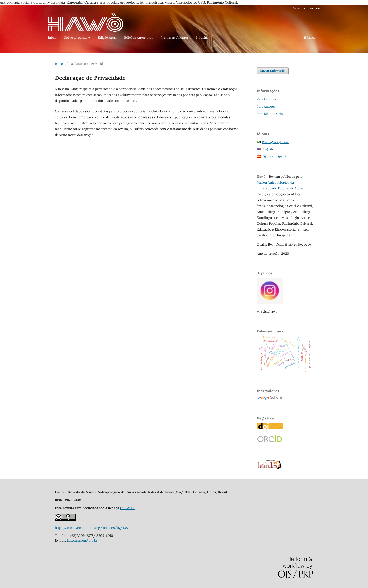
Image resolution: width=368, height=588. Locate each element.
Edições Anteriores (139, 38)
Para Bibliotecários (270, 114)
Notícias (202, 38)
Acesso (315, 8)
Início (52, 38)
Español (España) (274, 156)
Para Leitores (266, 99)
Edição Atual (107, 38)
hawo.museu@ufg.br (82, 540)
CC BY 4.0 (128, 508)
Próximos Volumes (174, 38)
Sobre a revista (76, 38)
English (267, 149)
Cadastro (298, 8)
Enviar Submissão (273, 71)
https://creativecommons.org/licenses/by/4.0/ (92, 528)
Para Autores (266, 106)
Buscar (310, 38)
